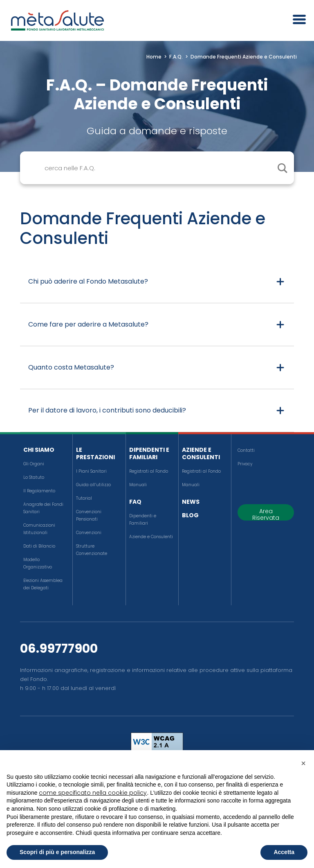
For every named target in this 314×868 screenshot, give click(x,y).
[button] (303, 763)
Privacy (245, 464)
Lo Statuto (34, 477)
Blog (190, 515)
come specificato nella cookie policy (93, 793)
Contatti (246, 450)
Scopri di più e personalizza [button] (57, 852)
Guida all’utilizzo (93, 485)
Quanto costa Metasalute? (71, 367)
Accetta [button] (284, 852)
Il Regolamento (39, 491)
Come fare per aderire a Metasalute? (88, 324)
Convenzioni (89, 533)
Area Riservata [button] (266, 514)
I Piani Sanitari (91, 471)
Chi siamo (39, 450)
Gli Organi (34, 464)
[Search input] (166, 168)
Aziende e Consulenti (151, 537)
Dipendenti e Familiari (149, 453)
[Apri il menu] (296, 20)
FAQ (135, 502)
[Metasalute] (57, 20)
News (191, 502)
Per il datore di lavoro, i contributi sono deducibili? (107, 410)
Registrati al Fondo (149, 471)
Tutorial (84, 498)
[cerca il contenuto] (282, 168)
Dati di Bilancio (39, 546)
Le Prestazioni (95, 453)
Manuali (138, 485)
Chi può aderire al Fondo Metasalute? (88, 281)
